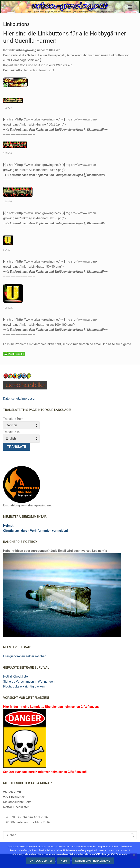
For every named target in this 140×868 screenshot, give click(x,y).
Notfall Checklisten (16, 676)
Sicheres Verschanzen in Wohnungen (29, 682)
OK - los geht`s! (41, 861)
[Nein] (134, 856)
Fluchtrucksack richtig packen (24, 686)
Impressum (29, 399)
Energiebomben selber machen (25, 656)
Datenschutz (12, 399)
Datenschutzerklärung (93, 861)
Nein (64, 861)
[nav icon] (130, 7)
